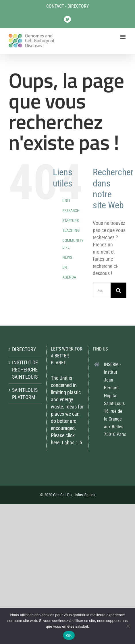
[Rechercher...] (102, 290)
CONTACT (55, 6)
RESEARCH (71, 211)
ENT (66, 267)
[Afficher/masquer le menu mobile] (123, 37)
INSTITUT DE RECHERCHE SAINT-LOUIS (25, 370)
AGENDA (69, 277)
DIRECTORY (78, 6)
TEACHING (71, 230)
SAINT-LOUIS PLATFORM (25, 394)
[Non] (128, 626)
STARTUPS (71, 221)
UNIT (66, 201)
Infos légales (85, 495)
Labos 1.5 (72, 442)
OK (69, 636)
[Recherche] (118, 290)
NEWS (67, 257)
